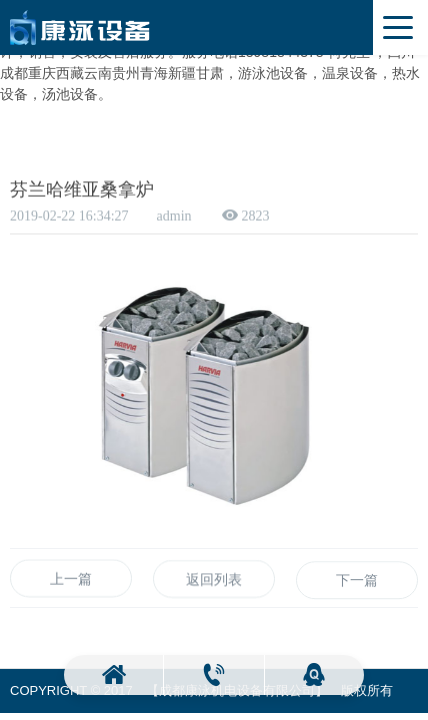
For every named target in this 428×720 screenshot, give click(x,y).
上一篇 (71, 582)
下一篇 (357, 588)
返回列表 (214, 584)
